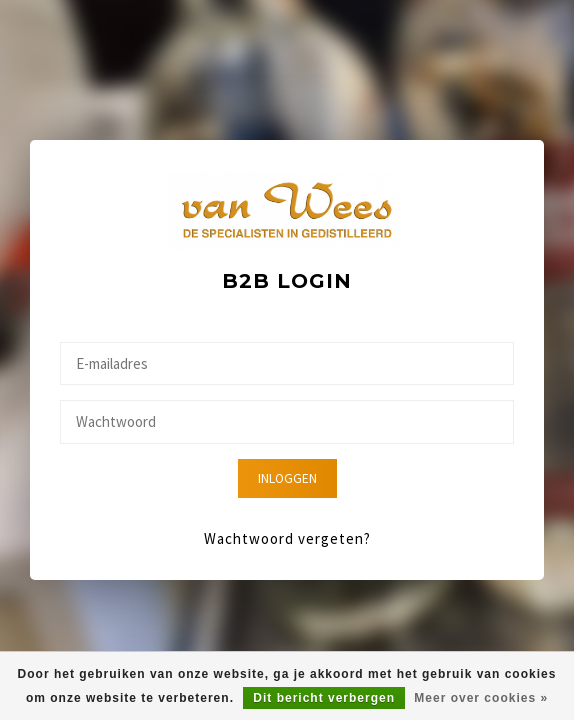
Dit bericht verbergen (324, 698)
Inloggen (287, 478)
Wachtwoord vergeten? (287, 538)
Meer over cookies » (481, 698)
